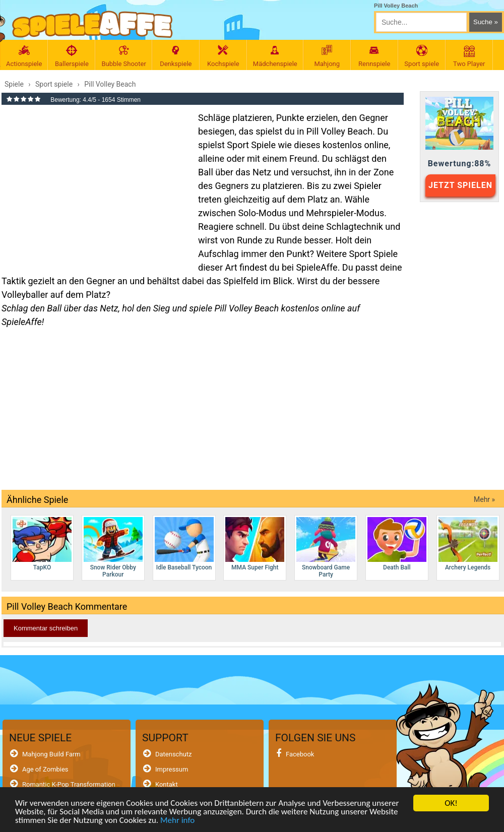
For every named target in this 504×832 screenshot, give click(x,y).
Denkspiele (176, 56)
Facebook (300, 754)
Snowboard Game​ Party (326, 548)
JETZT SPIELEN (460, 185)
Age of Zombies (45, 769)
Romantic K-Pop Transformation (69, 784)
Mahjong (327, 56)
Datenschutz (173, 754)
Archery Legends (468, 544)
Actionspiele (24, 56)
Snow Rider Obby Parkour (113, 548)
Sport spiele (422, 56)
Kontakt (167, 784)
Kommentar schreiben (46, 628)
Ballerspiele (72, 56)
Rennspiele (374, 56)
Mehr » (484, 499)
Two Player (469, 56)
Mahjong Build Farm (51, 754)
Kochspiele (223, 56)
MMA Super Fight (255, 544)
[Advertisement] (95, 183)
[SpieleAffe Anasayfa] (92, 24)
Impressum (172, 769)
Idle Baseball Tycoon (184, 544)
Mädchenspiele (275, 56)
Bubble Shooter (123, 56)
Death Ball (397, 544)
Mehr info (177, 821)
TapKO (42, 544)
